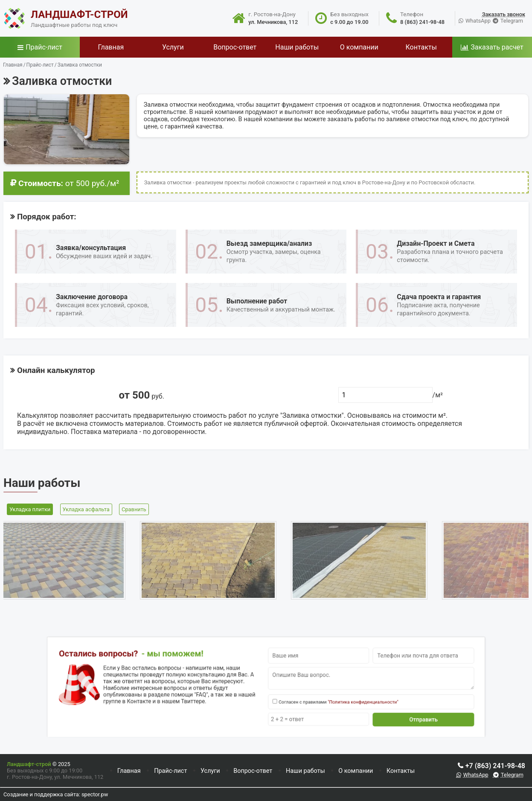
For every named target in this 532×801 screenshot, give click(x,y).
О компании (356, 771)
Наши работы (305, 771)
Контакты (401, 771)
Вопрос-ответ (253, 771)
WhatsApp (478, 21)
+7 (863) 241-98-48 (495, 766)
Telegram (512, 21)
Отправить (383, 711)
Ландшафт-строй (29, 764)
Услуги (210, 771)
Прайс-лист (44, 47)
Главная (129, 771)
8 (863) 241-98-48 (422, 22)
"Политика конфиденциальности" (338, 698)
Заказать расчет (497, 47)
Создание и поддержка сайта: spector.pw (56, 794)
